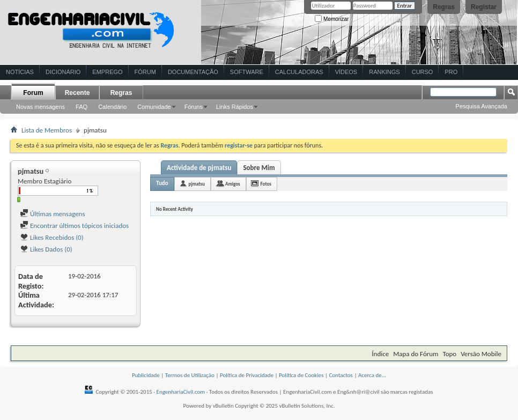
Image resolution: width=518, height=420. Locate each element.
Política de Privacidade (247, 375)
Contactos (341, 375)
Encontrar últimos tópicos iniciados (74, 226)
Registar (484, 7)
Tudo (162, 183)
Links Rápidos (235, 107)
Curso (423, 72)
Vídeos (346, 72)
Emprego (107, 72)
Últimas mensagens (53, 214)
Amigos (233, 184)
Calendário (112, 107)
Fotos (266, 184)
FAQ (82, 107)
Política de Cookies (301, 375)
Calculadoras (299, 72)
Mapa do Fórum (416, 354)
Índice (380, 354)
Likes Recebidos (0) (52, 237)
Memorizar (332, 19)
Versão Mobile (481, 354)
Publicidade (146, 375)
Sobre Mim (259, 168)
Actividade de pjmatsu (199, 168)
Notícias (20, 72)
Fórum (145, 72)
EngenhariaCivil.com (181, 392)
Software (247, 72)
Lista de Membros (47, 130)
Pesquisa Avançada (482, 106)
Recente (77, 93)
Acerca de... (372, 375)
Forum (33, 93)
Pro (451, 72)
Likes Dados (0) (46, 249)
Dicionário (63, 72)
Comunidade (154, 107)
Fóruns (194, 107)
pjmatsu (197, 184)
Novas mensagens (40, 107)
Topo (449, 354)
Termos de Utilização (190, 375)
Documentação (193, 72)
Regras (444, 7)
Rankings (384, 72)
